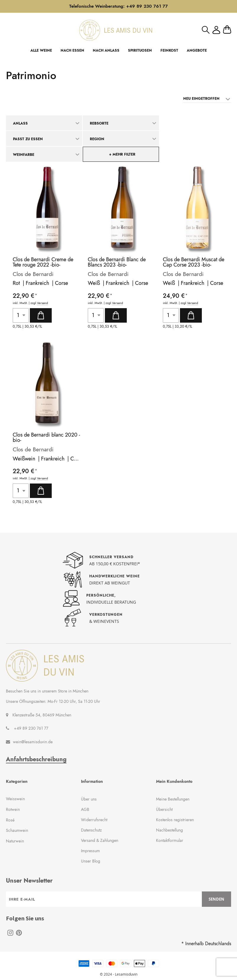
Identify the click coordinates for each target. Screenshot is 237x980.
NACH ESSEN (72, 50)
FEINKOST (169, 50)
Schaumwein (17, 830)
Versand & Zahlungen (100, 840)
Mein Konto (216, 30)
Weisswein (15, 799)
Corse (61, 283)
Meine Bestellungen (173, 799)
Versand (42, 303)
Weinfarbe (24, 155)
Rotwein (13, 809)
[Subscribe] (216, 899)
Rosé (10, 820)
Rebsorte (99, 123)
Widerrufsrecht (94, 820)
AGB (85, 809)
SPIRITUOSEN (140, 50)
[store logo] (116, 30)
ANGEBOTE (197, 50)
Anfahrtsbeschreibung (36, 759)
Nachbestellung (169, 830)
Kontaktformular (170, 840)
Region (97, 139)
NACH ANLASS (106, 50)
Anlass (20, 123)
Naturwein (15, 841)
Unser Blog (91, 861)
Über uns (89, 799)
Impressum (90, 851)
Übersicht (164, 809)
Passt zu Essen (28, 139)
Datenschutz (91, 830)
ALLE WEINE (41, 50)
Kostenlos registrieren (175, 820)
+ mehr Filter (122, 154)
